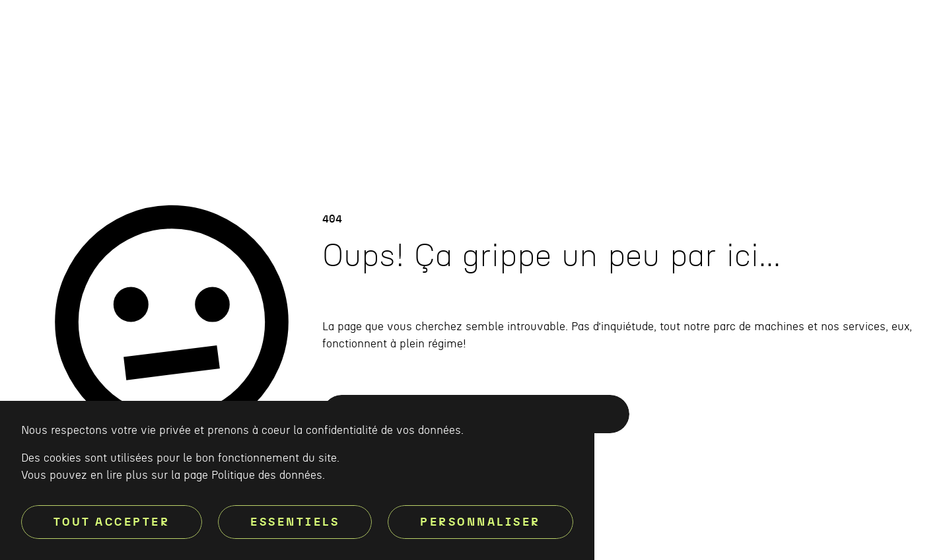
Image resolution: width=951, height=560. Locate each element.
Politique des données (267, 475)
